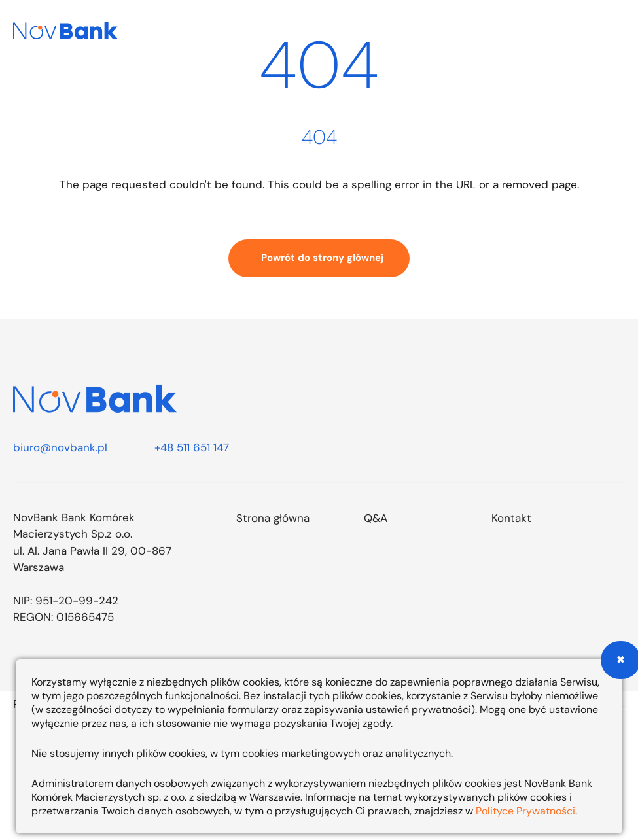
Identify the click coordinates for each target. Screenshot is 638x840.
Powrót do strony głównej (322, 258)
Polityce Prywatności (525, 811)
